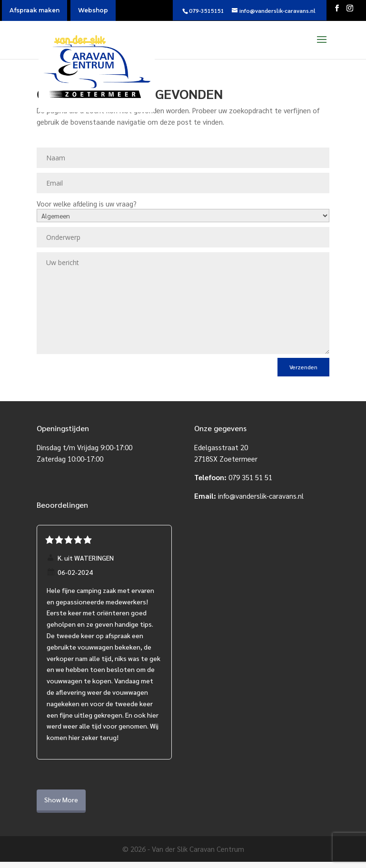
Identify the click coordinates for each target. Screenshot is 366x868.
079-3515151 (207, 10)
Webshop (93, 10)
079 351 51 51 (250, 477)
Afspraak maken (35, 10)
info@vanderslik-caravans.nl (261, 496)
